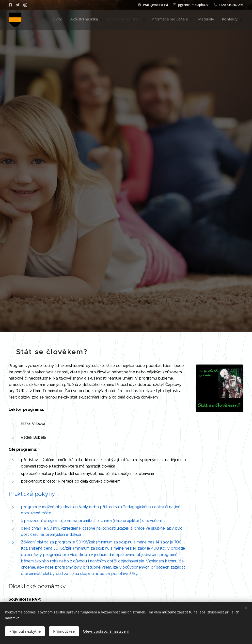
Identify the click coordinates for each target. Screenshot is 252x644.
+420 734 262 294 (231, 5)
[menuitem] (192, 20)
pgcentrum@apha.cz (193, 5)
